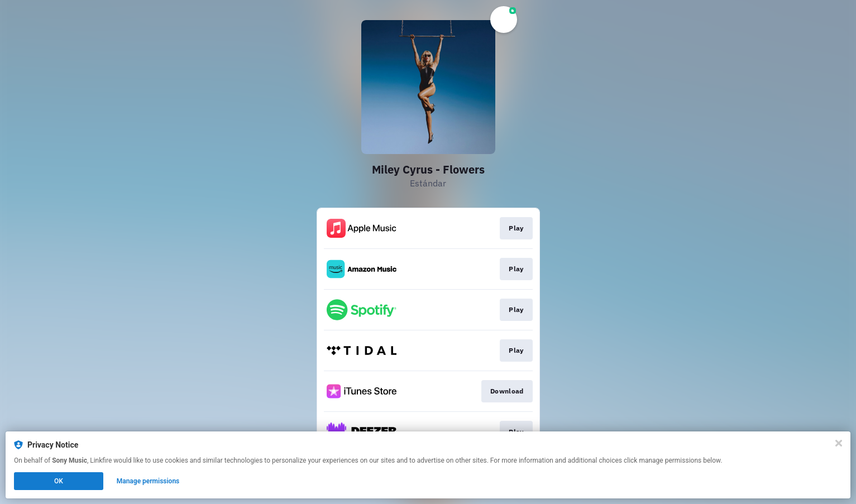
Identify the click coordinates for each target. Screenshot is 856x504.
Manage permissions (148, 481)
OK (59, 481)
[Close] (839, 443)
